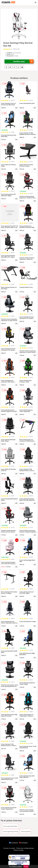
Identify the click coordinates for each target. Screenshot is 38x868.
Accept (26, 866)
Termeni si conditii (9, 848)
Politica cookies (19, 850)
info (16, 108)
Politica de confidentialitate (25, 848)
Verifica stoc (23, 61)
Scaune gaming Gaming (11, 831)
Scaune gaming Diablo (10, 826)
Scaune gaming (26, 831)
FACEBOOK (14, 843)
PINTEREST (24, 843)
